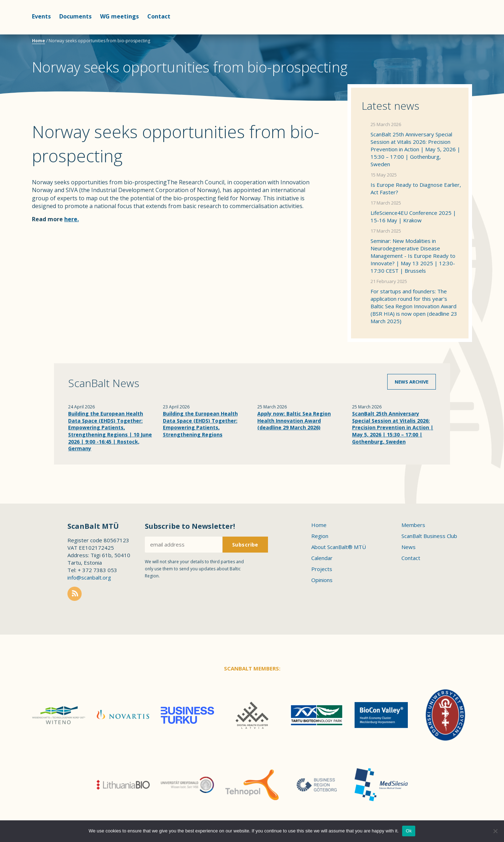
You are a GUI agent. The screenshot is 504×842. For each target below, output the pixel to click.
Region (320, 536)
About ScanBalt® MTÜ (339, 547)
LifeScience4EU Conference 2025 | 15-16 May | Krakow (413, 216)
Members (413, 525)
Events (41, 16)
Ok (409, 831)
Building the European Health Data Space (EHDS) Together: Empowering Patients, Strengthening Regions (200, 424)
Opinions (322, 580)
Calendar (322, 558)
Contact (159, 16)
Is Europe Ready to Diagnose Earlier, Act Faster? (416, 188)
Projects (322, 569)
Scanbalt (454, 34)
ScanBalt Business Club (429, 536)
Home (39, 41)
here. (72, 219)
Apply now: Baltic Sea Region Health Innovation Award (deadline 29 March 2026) (294, 420)
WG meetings (119, 16)
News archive (412, 382)
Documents (75, 16)
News (409, 547)
